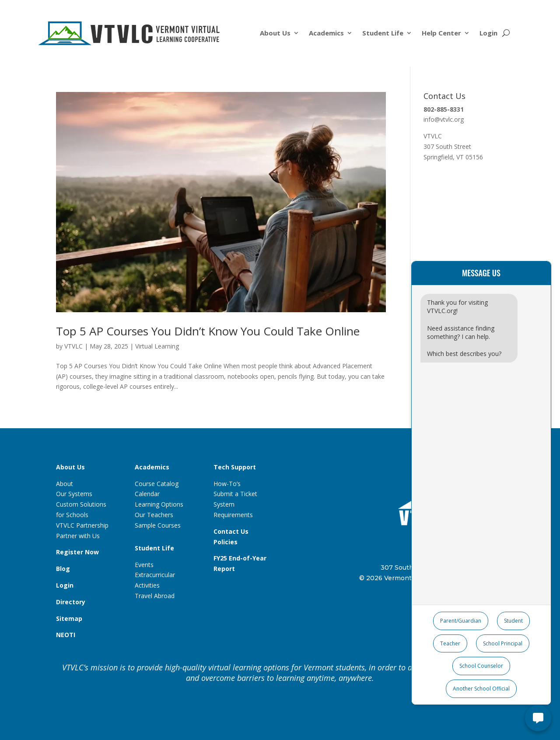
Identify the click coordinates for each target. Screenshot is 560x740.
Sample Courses (158, 525)
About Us (275, 33)
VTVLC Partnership (82, 525)
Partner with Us (78, 536)
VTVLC (73, 346)
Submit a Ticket (235, 494)
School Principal (503, 643)
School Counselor (481, 666)
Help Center (441, 33)
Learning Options (159, 504)
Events (144, 565)
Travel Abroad (155, 596)
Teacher (450, 643)
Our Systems (74, 494)
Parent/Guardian (461, 621)
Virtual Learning (157, 346)
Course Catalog (157, 484)
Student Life (383, 33)
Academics (326, 33)
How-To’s (227, 484)
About (65, 484)
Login (488, 33)
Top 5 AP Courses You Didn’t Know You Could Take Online (208, 331)
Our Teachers (154, 515)
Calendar (147, 494)
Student (513, 621)
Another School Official (481, 689)
